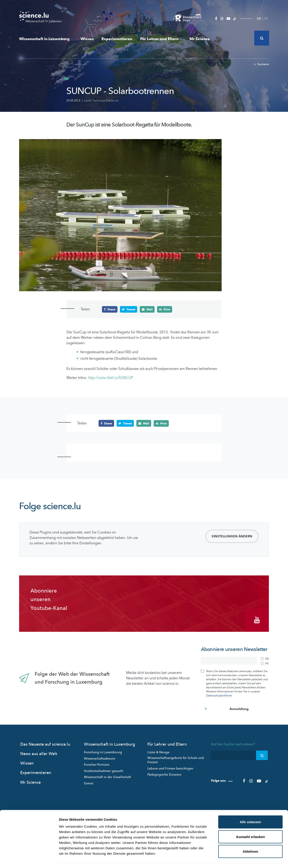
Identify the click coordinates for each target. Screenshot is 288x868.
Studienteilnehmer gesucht (104, 770)
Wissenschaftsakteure (100, 757)
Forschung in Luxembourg (103, 751)
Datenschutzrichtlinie (219, 694)
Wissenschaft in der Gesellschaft (107, 776)
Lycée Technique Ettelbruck (101, 101)
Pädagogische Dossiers (164, 773)
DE (259, 19)
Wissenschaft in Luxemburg (46, 39)
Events (89, 782)
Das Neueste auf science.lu (45, 743)
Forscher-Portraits (97, 763)
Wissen (87, 39)
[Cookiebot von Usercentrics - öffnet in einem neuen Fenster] (29, 859)
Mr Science (200, 39)
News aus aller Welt (39, 752)
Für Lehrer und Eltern (161, 39)
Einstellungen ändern (232, 536)
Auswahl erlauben (250, 824)
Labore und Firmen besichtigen (170, 767)
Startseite (262, 64)
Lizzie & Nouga (158, 751)
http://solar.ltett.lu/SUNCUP (110, 378)
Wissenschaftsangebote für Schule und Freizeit (176, 759)
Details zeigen (239, 859)
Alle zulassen (250, 809)
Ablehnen (250, 838)
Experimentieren (117, 39)
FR (266, 19)
